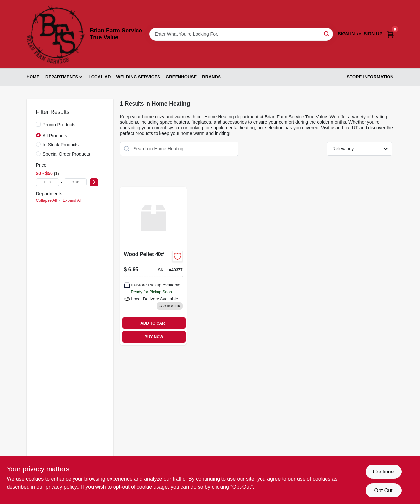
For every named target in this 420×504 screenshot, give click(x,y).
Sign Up (373, 34)
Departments (62, 77)
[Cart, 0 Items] (390, 34)
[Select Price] (94, 182)
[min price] (48, 182)
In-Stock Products (61, 145)
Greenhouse (181, 77)
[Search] (327, 34)
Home (33, 77)
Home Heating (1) (55, 210)
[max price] (75, 182)
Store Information (370, 77)
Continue (383, 472)
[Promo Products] (38, 124)
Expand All (72, 200)
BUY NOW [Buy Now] (154, 337)
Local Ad (100, 77)
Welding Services (138, 77)
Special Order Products (66, 154)
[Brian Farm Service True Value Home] (56, 34)
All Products (55, 136)
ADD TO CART (154, 323)
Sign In (346, 34)
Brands (211, 77)
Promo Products (59, 125)
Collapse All (47, 200)
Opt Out (383, 490)
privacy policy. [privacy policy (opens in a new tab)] (62, 487)
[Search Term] (241, 34)
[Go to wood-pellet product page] (153, 266)
